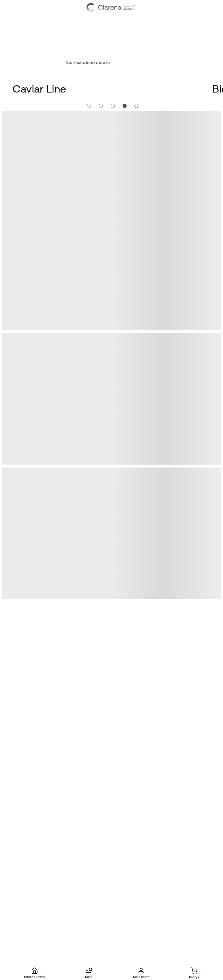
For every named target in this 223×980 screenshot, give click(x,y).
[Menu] (89, 973)
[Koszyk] (194, 973)
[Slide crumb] (89, 106)
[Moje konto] (141, 973)
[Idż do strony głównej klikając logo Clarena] (111, 7)
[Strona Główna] (35, 973)
